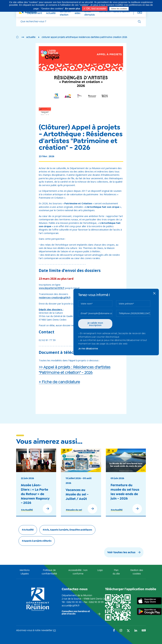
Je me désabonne (88, 349)
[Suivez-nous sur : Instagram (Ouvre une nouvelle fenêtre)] (121, 631)
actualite (31, 37)
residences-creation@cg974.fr (55, 298)
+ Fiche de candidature (59, 382)
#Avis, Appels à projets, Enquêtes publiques (67, 530)
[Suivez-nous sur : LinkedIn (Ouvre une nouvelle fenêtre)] (136, 631)
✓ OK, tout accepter (95, 8)
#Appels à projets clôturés (37, 541)
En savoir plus (73, 9)
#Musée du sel (74, 510)
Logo (100, 570)
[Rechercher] (139, 22)
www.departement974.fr (51, 288)
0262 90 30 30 (74, 602)
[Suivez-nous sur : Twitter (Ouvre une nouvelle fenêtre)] (128, 631)
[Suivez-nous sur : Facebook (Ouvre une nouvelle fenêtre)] (114, 631)
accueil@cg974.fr (71, 606)
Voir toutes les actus (121, 552)
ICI (54, 631)
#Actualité (27, 510)
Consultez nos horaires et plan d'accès (76, 613)
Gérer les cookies (119, 9)
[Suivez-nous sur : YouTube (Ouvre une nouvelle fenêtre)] (144, 631)
